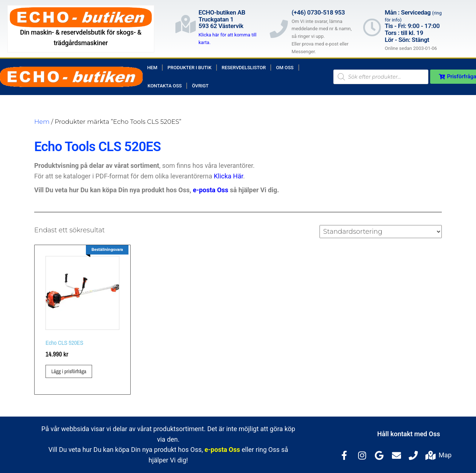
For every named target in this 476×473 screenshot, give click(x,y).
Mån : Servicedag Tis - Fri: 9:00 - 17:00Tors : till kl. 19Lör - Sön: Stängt (413, 26)
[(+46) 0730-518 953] (279, 29)
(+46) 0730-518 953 (318, 12)
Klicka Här (229, 176)
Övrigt (200, 86)
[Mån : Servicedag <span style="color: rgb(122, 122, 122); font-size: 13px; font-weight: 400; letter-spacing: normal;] (372, 27)
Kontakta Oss (164, 86)
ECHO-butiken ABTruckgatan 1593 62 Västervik (222, 19)
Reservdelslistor (244, 68)
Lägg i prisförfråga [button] (69, 371)
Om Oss (285, 68)
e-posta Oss (211, 190)
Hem (152, 68)
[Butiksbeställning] (381, 232)
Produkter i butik (189, 68)
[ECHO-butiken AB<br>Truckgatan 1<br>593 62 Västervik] (186, 24)
